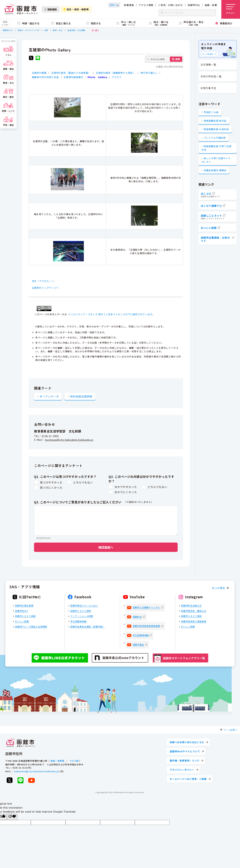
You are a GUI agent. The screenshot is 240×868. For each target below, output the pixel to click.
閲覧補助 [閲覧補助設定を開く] (51, 9)
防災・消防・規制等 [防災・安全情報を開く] (76, 9)
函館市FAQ (194, 5)
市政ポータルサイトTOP (28, 30)
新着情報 (129, 5)
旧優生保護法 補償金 (215, 170)
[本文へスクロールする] (114, 5)
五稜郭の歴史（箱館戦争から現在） (116, 73)
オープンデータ (49, 396)
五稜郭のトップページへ (45, 288)
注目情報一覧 (208, 65)
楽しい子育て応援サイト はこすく (216, 160)
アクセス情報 (146, 5)
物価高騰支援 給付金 (215, 121)
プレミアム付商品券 (215, 138)
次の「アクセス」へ (43, 281)
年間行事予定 (208, 88)
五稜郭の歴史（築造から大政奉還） (71, 73)
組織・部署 (211, 5)
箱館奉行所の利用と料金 (45, 77)
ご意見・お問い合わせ (170, 5)
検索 (178, 59)
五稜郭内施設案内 (73, 77)
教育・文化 (58, 30)
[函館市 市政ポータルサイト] (21, 9)
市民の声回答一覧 (211, 76)
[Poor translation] (12, 817)
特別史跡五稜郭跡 (81, 396)
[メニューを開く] (231, 9)
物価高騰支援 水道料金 (216, 129)
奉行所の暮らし (149, 73)
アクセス (117, 77)
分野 (46, 30)
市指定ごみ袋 (211, 112)
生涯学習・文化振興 (76, 30)
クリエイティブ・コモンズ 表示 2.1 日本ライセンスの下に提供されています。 (111, 314)
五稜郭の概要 (39, 73)
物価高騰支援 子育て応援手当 (216, 148)
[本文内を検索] (164, 59)
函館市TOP (8, 30)
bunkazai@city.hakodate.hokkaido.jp (69, 440)
